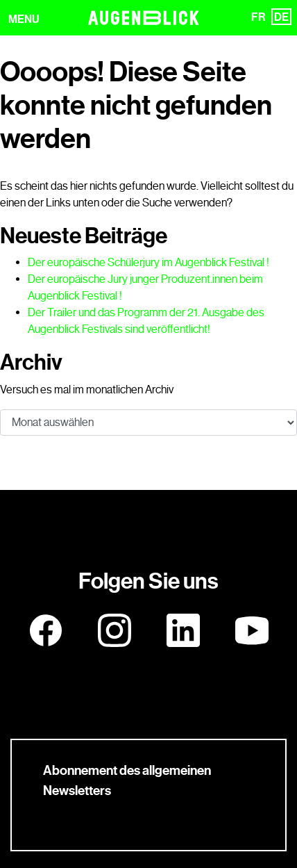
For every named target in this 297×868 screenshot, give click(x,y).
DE (281, 17)
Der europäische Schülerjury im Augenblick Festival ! (148, 262)
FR (258, 17)
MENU (24, 19)
